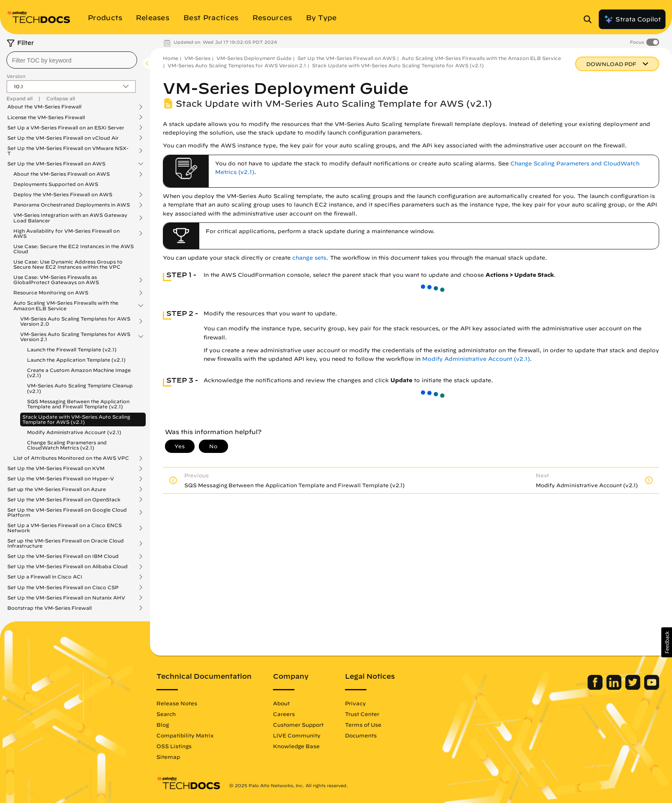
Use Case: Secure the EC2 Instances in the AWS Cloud (73, 249)
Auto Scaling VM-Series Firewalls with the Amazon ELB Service (66, 306)
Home (171, 58)
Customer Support (298, 725)
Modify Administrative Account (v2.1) (74, 432)
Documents (361, 735)
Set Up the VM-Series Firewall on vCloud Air (63, 138)
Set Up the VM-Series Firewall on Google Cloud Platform (67, 512)
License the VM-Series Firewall (46, 117)
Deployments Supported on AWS (56, 184)
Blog (163, 725)
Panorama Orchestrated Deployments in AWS (72, 205)
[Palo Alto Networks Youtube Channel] (652, 688)
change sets (309, 258)
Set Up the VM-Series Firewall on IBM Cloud (63, 556)
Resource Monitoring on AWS (51, 293)
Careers (284, 714)
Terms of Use (363, 725)
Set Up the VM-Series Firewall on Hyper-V (61, 479)
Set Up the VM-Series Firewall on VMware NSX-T (68, 151)
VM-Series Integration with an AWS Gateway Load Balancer (70, 218)
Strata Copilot (632, 19)
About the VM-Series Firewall (44, 107)
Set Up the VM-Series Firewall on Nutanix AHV (66, 598)
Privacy (355, 703)
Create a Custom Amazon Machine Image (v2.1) (79, 373)
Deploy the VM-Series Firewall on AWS (63, 195)
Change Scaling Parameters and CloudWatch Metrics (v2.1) (67, 445)
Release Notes (177, 703)
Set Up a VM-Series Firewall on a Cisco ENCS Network (64, 528)
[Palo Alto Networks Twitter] (634, 688)
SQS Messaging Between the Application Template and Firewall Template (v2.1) (78, 404)
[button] (667, 642)
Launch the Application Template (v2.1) (76, 360)
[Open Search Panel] (590, 19)
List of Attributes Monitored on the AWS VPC (71, 458)
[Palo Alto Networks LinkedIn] (615, 688)
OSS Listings (174, 746)
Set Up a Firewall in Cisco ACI (45, 577)
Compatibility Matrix (185, 735)
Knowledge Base (296, 746)
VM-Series (197, 58)
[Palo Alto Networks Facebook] (596, 688)
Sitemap (168, 757)
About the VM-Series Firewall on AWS (61, 174)
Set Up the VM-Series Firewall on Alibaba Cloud (67, 566)
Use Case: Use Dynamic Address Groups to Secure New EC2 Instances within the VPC (68, 264)
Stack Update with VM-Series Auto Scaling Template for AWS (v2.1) (76, 419)
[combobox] (72, 60)
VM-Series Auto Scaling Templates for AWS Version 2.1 (75, 337)
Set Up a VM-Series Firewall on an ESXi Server (66, 128)
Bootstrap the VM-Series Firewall (49, 608)
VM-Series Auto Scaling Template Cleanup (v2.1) (80, 388)
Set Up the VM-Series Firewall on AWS (56, 164)
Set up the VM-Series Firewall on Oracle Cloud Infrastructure (66, 543)
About (281, 703)
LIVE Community (297, 735)
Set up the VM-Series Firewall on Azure (57, 489)
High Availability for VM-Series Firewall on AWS (66, 234)
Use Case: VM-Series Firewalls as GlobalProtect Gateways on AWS (56, 280)
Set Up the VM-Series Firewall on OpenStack (64, 500)
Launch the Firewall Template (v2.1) (72, 349)
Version (16, 76)
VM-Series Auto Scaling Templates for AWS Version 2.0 (75, 321)
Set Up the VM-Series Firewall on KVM (56, 468)
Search (166, 714)
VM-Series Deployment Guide (254, 58)
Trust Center (362, 714)
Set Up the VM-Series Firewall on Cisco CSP (63, 587)
